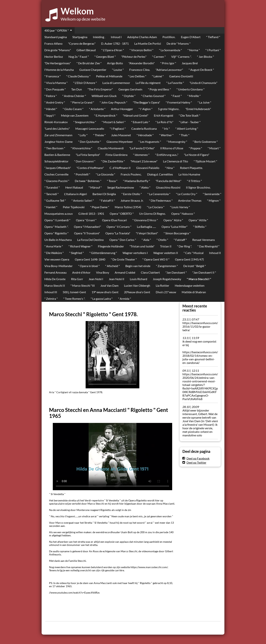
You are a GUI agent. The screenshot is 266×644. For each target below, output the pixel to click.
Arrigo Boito (115, 63)
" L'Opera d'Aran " (113, 50)
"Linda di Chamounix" (203, 83)
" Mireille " (194, 96)
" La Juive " (204, 102)
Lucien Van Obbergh (137, 285)
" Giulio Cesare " (73, 109)
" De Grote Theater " (124, 259)
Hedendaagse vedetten (190, 285)
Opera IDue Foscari (114, 220)
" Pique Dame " (100, 207)
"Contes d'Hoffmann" (90, 168)
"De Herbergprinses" (58, 63)
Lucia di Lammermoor (116, 83)
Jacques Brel (190, 63)
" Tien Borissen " (55, 148)
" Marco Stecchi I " (199, 279)
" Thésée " (99, 135)
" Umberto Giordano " (190, 89)
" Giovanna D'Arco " (145, 220)
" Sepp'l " (50, 115)
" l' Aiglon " (145, 109)
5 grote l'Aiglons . (169, 109)
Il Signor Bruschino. (198, 187)
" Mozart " (214, 148)
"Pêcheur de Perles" (134, 57)
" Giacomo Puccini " (57, 181)
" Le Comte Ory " (187, 194)
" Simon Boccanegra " (177, 233)
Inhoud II (215, 253)
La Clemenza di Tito (176, 161)
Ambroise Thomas (190, 200)
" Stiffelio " (200, 227)
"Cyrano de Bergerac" (82, 43)
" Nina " (170, 168)
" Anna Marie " (54, 246)
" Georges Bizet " (105, 57)
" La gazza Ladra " (102, 299)
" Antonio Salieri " (83, 200)
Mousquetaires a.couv (59, 214)
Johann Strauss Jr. (132, 200)
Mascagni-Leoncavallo (90, 128)
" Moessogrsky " (177, 142)
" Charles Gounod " (153, 96)
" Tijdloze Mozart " (205, 161)
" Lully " (83, 135)
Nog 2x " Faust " (79, 57)
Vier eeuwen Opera (57, 259)
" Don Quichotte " (90, 142)
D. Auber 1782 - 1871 (115, 43)
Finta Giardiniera (116, 155)
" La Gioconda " (105, 174)
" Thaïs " (184, 135)
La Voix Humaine (189, 174)
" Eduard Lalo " (140, 122)
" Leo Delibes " (137, 76)
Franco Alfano (53, 43)
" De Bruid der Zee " (89, 63)
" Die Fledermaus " (161, 200)
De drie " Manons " (179, 43)
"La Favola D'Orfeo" (142, 148)
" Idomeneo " (141, 155)
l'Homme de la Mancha (59, 70)
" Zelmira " (51, 299)
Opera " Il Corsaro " (119, 227)
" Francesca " (53, 76)
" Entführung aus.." (167, 155)
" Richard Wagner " (80, 246)
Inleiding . (99, 37)
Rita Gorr (77, 279)
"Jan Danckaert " (176, 272)
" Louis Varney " (180, 207)
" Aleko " (145, 187)
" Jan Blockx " (205, 57)
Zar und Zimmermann (58, 135)
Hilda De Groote (55, 279)
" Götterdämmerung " (103, 253)
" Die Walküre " (54, 253)
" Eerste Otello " (132, 194)
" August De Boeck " (201, 70)
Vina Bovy (103, 272)
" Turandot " (52, 187)
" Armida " (125, 299)
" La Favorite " (175, 83)
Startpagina (80, 37)
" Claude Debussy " (78, 76)
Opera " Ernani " (86, 220)
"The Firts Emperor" (100, 89)
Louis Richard (139, 279)
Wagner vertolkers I (135, 253)
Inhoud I (116, 37)
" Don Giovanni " (85, 161)
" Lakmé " (158, 76)
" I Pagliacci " (118, 128)
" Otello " (162, 240)
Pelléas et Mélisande (109, 76)
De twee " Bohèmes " (88, 181)
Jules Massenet (121, 135)
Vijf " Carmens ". (181, 57)
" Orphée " (129, 96)
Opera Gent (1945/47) (189, 259)
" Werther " (166, 135)
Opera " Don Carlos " (123, 240)
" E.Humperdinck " (106, 115)
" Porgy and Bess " (159, 89)
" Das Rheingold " (208, 246)
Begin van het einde (138, 266)
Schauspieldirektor (56, 161)
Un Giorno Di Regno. (152, 214)
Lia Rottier (162, 285)
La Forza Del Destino (90, 240)
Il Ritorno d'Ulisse (172, 148)
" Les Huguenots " (150, 142)
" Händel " (51, 109)
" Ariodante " (97, 109)
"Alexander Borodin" (142, 63)
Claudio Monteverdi (111, 148)
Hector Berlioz (54, 57)
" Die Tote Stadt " (189, 115)
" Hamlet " (51, 207)
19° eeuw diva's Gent (105, 292)
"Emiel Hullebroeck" (198, 109)
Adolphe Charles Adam (142, 37)
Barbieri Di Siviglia (104, 194)
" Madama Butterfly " (136, 181)
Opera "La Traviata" (118, 233)
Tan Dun (77, 89)
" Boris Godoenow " (205, 142)
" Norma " (194, 50)
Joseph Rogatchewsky (167, 279)
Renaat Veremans (204, 240)
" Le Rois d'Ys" (164, 122)
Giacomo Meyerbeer (120, 142)
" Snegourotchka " (85, 122)
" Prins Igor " (168, 63)
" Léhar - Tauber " (190, 122)
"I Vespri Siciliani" (147, 233)
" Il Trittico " (194, 181)
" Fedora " (51, 96)
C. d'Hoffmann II (120, 168)
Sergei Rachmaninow (121, 187)
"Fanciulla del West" (168, 181)
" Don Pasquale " (55, 89)
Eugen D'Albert (191, 37)
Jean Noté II (116, 279)
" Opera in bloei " (89, 266)
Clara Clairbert (150, 272)
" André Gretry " (55, 102)
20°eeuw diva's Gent (137, 292)
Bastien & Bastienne (57, 155)
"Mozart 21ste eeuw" (144, 161)
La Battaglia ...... (146, 227)
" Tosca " (112, 181)
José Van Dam (109, 285)
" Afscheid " (112, 266)
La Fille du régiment (148, 83)
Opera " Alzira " (173, 220)
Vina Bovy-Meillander (58, 266)
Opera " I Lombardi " (57, 220)
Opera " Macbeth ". (56, 227)
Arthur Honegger (122, 109)
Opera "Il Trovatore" (87, 233)
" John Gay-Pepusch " (113, 102)
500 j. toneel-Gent (74, 292)
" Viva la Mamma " (56, 83)
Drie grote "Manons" (58, 50)
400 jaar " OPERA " (57, 30)
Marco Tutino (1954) (128, 207)
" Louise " (118, 70)
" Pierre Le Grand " (82, 102)
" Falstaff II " (107, 200)
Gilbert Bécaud (86, 50)
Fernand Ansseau (55, 272)
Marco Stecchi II (55, 285)
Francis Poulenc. (131, 174)
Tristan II (166, 246)
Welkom (77, 11)
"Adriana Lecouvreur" (169, 70)
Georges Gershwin (130, 89)
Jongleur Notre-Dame (58, 142)
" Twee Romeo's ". (74, 299)
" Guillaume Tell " (55, 200)
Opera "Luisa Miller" (175, 227)
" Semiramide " (212, 194)
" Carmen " (159, 57)
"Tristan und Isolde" (142, 246)
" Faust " (176, 96)
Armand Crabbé (125, 272)
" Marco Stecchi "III (83, 285)
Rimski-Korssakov (56, 122)
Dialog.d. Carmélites (160, 174)
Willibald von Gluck (104, 96)
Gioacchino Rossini (168, 187)
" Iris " (166, 128)
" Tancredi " (51, 194)
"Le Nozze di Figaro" (197, 155)
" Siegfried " (76, 253)
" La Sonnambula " (170, 50)
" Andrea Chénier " (74, 96)
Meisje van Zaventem (75, 115)
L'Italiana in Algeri (76, 194)
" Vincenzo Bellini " (141, 50)
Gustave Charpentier (93, 70)
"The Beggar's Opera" (146, 102)
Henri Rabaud (74, 187)
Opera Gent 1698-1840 (90, 259)
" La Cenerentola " (159, 194)
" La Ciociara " (156, 207)
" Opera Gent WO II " (156, 259)
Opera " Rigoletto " (56, 233)
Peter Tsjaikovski (74, 207)
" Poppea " (195, 148)
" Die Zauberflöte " (113, 161)
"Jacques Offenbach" (58, 168)
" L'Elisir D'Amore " (85, 83)
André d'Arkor (81, 272)
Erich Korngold (163, 115)
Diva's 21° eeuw (166, 292)
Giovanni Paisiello (148, 168)
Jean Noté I (96, 279)
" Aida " (146, 240)
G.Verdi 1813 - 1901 (91, 214)
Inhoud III (51, 292)
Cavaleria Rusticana (144, 128)
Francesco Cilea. (140, 70)
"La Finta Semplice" (88, 155)
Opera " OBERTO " (122, 214)
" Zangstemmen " (167, 266)
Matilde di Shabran (194, 292)
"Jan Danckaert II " (204, 272)
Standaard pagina (56, 37)
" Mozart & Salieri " (114, 122)
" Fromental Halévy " (179, 102)
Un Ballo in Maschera (58, 240)
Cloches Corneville (56, 174)
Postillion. (169, 37)
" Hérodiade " (145, 135)
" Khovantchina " (81, 148)
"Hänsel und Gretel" (136, 115)
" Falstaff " (180, 240)
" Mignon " (214, 200)
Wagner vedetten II (166, 253)
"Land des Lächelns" (57, 128)
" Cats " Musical (194, 253)
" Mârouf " (95, 187)
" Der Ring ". (184, 246)
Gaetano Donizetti (181, 76)
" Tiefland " (213, 37)
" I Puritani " (213, 50)
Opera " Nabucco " (183, 214)
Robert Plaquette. (191, 168)
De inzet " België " (195, 266)
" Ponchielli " (82, 174)
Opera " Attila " (198, 220)
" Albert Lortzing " (187, 128)
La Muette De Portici (148, 43)
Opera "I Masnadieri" (87, 227)
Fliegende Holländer (111, 246)
